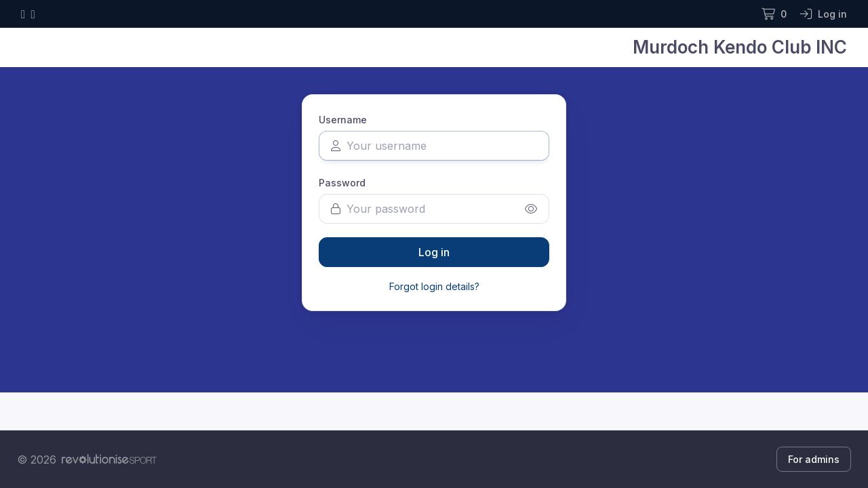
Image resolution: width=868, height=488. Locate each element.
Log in (434, 252)
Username (343, 120)
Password (342, 183)
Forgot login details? (434, 286)
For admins (814, 459)
